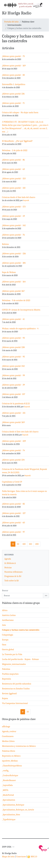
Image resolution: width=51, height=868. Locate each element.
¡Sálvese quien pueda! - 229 (14, 441)
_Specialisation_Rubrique (13, 805)
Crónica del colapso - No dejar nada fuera (20, 113)
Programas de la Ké (13, 576)
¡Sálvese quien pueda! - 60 (13, 523)
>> (46, 596)
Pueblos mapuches (10, 674)
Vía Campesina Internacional (15, 703)
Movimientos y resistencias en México (19, 746)
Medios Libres (8, 741)
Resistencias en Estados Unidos (16, 689)
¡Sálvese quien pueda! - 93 (13, 338)
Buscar (5, 591)
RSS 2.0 (32, 857)
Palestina (6, 669)
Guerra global (8, 650)
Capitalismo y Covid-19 (12, 482)
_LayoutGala (7, 785)
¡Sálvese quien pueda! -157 (14, 394)
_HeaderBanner (9, 780)
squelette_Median (10, 761)
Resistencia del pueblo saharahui (17, 684)
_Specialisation (9, 800)
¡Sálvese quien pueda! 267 (13, 291)
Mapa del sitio (8, 857)
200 (37, 544)
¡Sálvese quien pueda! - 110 (14, 188)
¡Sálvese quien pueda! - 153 (14, 179)
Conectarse (21, 857)
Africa (5, 610)
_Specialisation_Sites (11, 815)
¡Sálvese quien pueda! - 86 (13, 160)
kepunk (26, 200)
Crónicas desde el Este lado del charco (19, 197)
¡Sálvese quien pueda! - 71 (13, 103)
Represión (6, 679)
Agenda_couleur (9, 731)
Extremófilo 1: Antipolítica (14, 84)
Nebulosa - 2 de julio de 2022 (15, 150)
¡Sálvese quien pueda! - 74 (13, 450)
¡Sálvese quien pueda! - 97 (13, 532)
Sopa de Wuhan (9, 272)
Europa (5, 640)
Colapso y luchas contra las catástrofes (21, 630)
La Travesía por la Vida (12, 654)
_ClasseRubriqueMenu (12, 766)
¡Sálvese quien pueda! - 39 (13, 385)
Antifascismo (8, 620)
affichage (6, 727)
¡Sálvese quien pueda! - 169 (14, 66)
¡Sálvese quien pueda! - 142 (14, 225)
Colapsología (8, 635)
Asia (4, 625)
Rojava (5, 698)
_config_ (6, 771)
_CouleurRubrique (10, 775)
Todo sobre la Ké (12, 581)
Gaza (4, 645)
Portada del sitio (11, 22)
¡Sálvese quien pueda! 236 (13, 94)
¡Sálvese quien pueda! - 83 (13, 75)
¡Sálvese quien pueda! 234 (13, 460)
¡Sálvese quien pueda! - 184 (14, 263)
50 (18, 544)
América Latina (9, 615)
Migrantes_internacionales (14, 664)
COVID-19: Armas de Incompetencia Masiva (21, 310)
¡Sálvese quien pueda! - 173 (14, 207)
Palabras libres (9, 751)
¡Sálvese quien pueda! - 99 (13, 375)
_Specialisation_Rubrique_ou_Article (18, 810)
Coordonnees (8, 736)
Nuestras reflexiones (13, 572)
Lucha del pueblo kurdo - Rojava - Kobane (20, 659)
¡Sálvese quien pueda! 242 (13, 366)
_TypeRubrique (9, 819)
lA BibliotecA (10, 563)
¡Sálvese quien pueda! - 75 (13, 56)
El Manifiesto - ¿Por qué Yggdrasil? (17, 141)
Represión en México (11, 756)
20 (28, 712)
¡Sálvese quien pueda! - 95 (13, 357)
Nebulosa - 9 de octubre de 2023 (16, 300)
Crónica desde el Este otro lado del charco (20, 432)
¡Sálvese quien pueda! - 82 (13, 504)
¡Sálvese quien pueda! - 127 (14, 513)
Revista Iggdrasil (9, 694)
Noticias (8, 568)
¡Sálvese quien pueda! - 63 (13, 169)
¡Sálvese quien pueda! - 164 (14, 282)
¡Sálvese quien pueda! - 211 (14, 413)
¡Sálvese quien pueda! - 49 (13, 216)
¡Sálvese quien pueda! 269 (13, 422)
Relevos (5, 244)
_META (5, 790)
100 (24, 544)
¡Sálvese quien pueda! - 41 (13, 319)
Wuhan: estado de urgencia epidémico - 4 (20, 329)
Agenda (8, 559)
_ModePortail (8, 795)
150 (30, 544)
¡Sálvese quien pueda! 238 (13, 347)
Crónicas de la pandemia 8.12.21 (16, 404)
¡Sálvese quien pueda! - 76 (13, 235)
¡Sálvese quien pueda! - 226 (14, 254)
